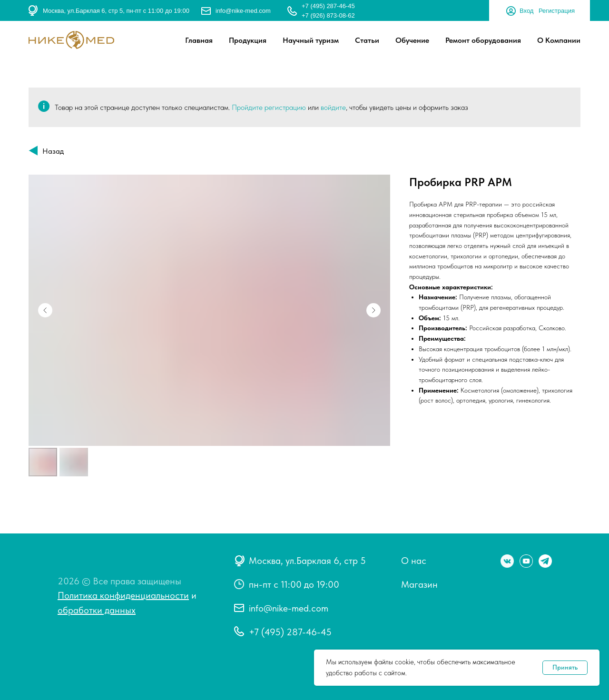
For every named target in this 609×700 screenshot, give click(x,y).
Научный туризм (311, 40)
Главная (199, 40)
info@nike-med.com (243, 11)
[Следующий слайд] (373, 310)
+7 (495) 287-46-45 (328, 6)
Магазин (419, 584)
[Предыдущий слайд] (45, 310)
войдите (333, 107)
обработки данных (97, 610)
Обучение (412, 40)
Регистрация (557, 11)
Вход (526, 11)
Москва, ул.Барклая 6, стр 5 (307, 561)
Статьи (367, 40)
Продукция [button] (248, 40)
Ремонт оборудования (483, 40)
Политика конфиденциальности (123, 595)
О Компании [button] (559, 40)
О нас (414, 561)
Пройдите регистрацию (269, 107)
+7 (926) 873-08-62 (328, 15)
